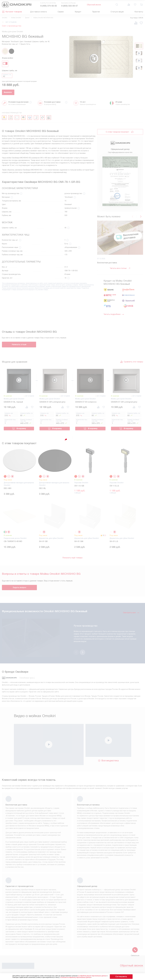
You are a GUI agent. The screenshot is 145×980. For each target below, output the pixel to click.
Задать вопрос (19, 586)
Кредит (78, 12)
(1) (105, 534)
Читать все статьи (120, 268)
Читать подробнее (114, 314)
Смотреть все (131, 611)
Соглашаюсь (121, 977)
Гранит (27, 18)
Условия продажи (49, 968)
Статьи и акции (117, 12)
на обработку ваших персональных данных (97, 976)
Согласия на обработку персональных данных (80, 977)
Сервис (61, 12)
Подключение (68, 972)
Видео (87, 972)
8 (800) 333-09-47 (70, 6)
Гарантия (96, 12)
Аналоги (14, 92)
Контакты (139, 12)
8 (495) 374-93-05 (49, 6)
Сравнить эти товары (132, 362)
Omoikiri (5, 18)
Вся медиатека (108, 747)
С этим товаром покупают (117, 132)
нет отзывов (11, 22)
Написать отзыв (19, 344)
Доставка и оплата (38, 12)
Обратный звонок (94, 5)
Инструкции (46, 972)
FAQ (86, 968)
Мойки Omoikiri (16, 18)
